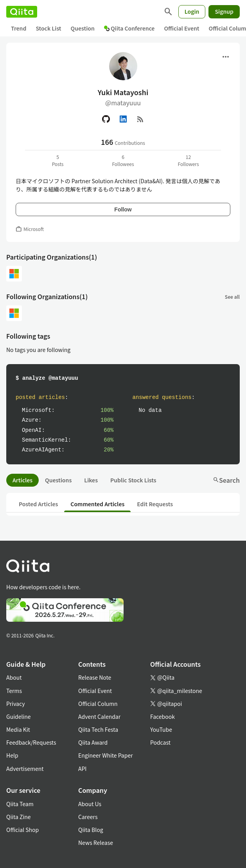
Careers (88, 817)
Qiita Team (20, 804)
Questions (58, 480)
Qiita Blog (91, 830)
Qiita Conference (129, 28)
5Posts (58, 160)
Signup (224, 11)
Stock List (48, 28)
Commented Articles (97, 504)
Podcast (160, 742)
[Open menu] (226, 57)
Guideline (19, 716)
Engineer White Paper (106, 755)
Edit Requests (155, 504)
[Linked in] (123, 119)
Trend (19, 28)
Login (192, 11)
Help (12, 755)
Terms (14, 691)
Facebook (163, 716)
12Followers (188, 160)
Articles (22, 480)
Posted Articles (38, 504)
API (82, 769)
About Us (90, 804)
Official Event (181, 28)
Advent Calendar (99, 716)
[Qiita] (22, 12)
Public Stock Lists (133, 480)
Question (83, 28)
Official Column (98, 704)
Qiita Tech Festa (98, 729)
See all (232, 297)
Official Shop (22, 830)
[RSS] (140, 119)
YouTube (161, 729)
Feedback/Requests (31, 742)
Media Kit (18, 729)
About (14, 677)
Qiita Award (93, 742)
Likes (91, 480)
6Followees (123, 160)
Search (226, 480)
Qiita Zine (19, 817)
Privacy (15, 704)
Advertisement (25, 769)
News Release (96, 843)
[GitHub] (106, 119)
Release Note (95, 677)
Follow (123, 209)
